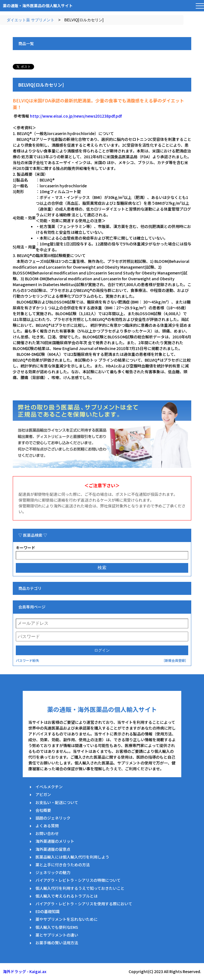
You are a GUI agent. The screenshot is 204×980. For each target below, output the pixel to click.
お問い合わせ (47, 833)
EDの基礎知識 (48, 911)
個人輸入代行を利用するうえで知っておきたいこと (80, 888)
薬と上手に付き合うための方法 (63, 865)
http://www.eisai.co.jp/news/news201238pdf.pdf (76, 116)
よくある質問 (47, 826)
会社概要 (43, 810)
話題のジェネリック (53, 818)
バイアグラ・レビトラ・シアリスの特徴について (78, 880)
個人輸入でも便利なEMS (57, 927)
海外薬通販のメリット (55, 841)
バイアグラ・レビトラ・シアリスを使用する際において (84, 904)
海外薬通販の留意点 (53, 849)
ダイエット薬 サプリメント (30, 20)
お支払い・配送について (57, 802)
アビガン (43, 794)
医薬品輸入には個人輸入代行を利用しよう (72, 857)
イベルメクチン (49, 787)
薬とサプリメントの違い (57, 935)
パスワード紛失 (27, 660)
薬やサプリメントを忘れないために (67, 919)
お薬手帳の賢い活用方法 (57, 943)
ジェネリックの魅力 (53, 872)
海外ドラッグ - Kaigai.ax (25, 971)
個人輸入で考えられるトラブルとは (67, 896)
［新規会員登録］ (175, 660)
